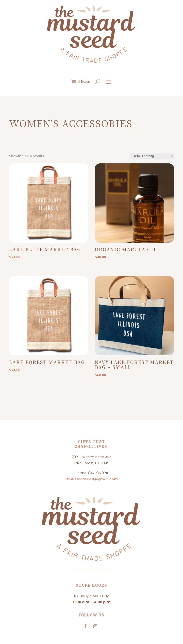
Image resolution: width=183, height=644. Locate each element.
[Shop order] (152, 156)
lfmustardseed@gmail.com (92, 479)
